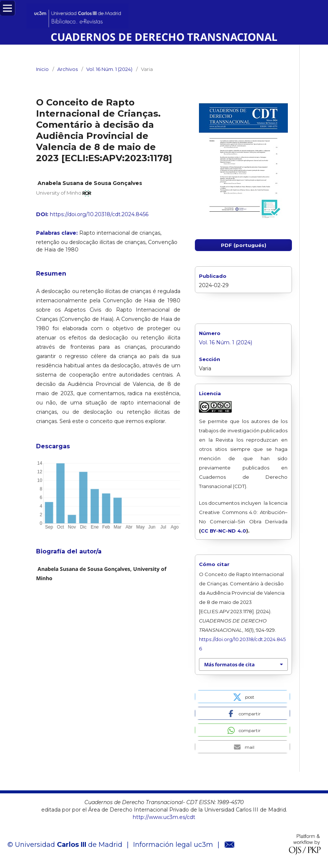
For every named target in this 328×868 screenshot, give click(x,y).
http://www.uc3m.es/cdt (164, 817)
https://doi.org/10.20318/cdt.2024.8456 (99, 214)
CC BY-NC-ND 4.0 (224, 531)
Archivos (67, 69)
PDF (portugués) (244, 245)
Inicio (42, 69)
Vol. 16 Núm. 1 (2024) (109, 69)
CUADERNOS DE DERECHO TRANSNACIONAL (164, 37)
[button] (242, 697)
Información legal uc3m (173, 845)
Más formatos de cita (229, 664)
